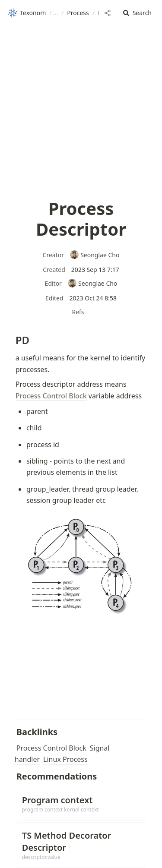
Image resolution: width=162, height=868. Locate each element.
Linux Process (65, 759)
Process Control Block (51, 748)
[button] (137, 13)
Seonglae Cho (95, 255)
